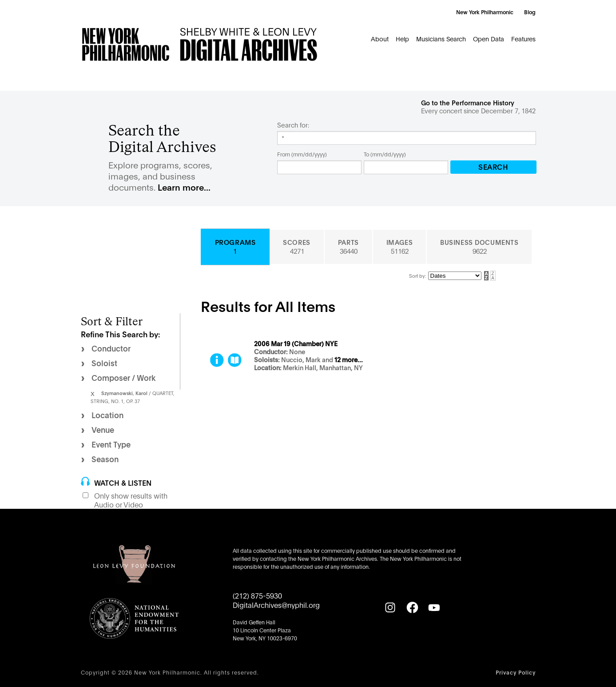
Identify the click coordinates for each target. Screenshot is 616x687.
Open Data (489, 38)
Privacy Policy (516, 672)
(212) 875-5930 (257, 595)
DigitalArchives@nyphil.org (276, 605)
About (380, 38)
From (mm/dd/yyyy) (302, 154)
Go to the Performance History (468, 102)
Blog (530, 12)
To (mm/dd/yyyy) (385, 154)
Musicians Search (441, 38)
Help (402, 38)
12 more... (349, 360)
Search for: (293, 125)
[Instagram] (390, 607)
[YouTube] (434, 607)
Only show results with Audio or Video (131, 500)
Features (523, 38)
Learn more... (184, 187)
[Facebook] (412, 607)
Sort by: (417, 276)
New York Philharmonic (485, 12)
